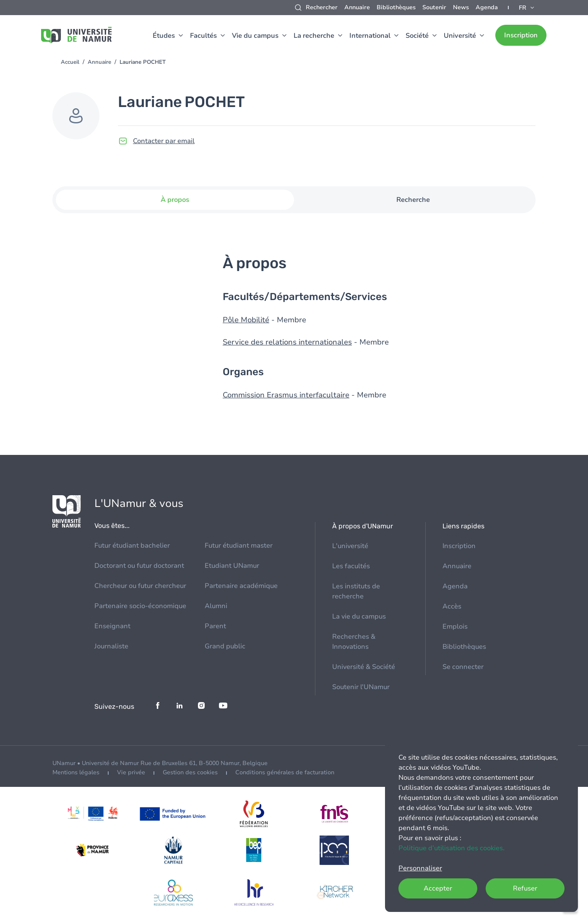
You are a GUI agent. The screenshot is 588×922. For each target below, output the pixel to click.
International (370, 36)
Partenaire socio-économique (140, 606)
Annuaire (357, 7)
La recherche (314, 36)
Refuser (525, 888)
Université (460, 36)
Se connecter (463, 667)
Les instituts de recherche (356, 591)
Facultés (203, 36)
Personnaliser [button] (420, 868)
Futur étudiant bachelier (132, 546)
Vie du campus (255, 36)
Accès (452, 606)
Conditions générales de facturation (285, 772)
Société (417, 36)
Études (164, 36)
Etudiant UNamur (232, 566)
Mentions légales (76, 772)
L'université (350, 546)
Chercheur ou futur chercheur (140, 586)
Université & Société (364, 667)
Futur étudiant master (239, 546)
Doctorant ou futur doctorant (139, 566)
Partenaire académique (241, 586)
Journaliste (111, 646)
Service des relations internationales (288, 342)
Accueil (70, 62)
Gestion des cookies (190, 772)
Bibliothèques (396, 7)
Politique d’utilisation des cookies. (451, 848)
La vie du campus (359, 616)
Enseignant (112, 626)
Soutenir (434, 7)
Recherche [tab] (413, 200)
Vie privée (131, 772)
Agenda (487, 7)
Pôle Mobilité (246, 320)
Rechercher (322, 7)
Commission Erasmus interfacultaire (287, 395)
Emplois (455, 627)
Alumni (216, 606)
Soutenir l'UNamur (361, 687)
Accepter (438, 888)
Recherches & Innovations (354, 642)
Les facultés (351, 566)
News (461, 7)
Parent (215, 626)
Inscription (521, 35)
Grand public (225, 646)
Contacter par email (164, 141)
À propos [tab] (175, 200)
